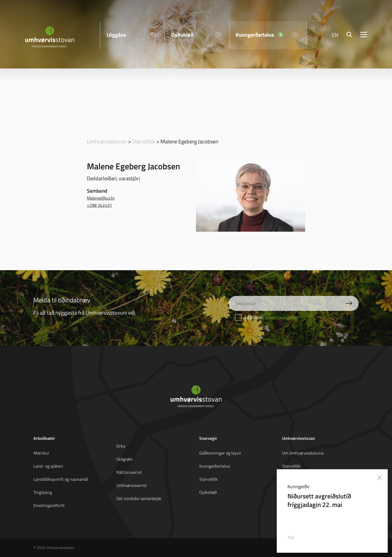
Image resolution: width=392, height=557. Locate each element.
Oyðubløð (208, 492)
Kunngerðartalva (214, 466)
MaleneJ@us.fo (101, 198)
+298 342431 (99, 205)
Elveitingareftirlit (49, 505)
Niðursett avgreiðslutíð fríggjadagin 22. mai (319, 500)
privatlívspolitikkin (282, 317)
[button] (362, 538)
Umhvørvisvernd (131, 485)
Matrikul (41, 453)
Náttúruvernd (129, 472)
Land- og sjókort (48, 466)
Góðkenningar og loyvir (220, 453)
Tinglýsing (43, 492)
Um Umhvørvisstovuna (303, 453)
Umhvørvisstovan (107, 141)
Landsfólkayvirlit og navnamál (61, 479)
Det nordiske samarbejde (139, 498)
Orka (121, 446)
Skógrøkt (124, 459)
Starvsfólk (144, 141)
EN (335, 35)
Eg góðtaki (267, 317)
